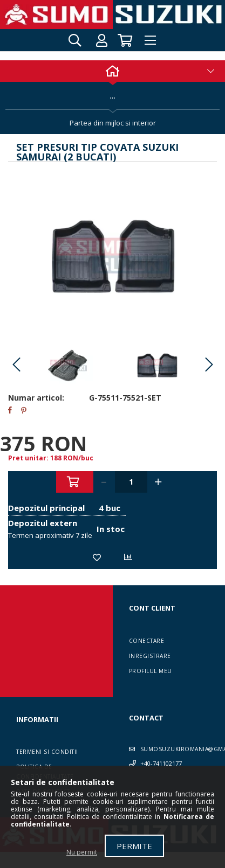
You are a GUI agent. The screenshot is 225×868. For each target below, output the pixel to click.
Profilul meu (151, 671)
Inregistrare (150, 656)
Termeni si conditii (47, 752)
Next (209, 365)
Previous (16, 365)
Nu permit (82, 852)
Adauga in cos (75, 482)
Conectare (147, 641)
